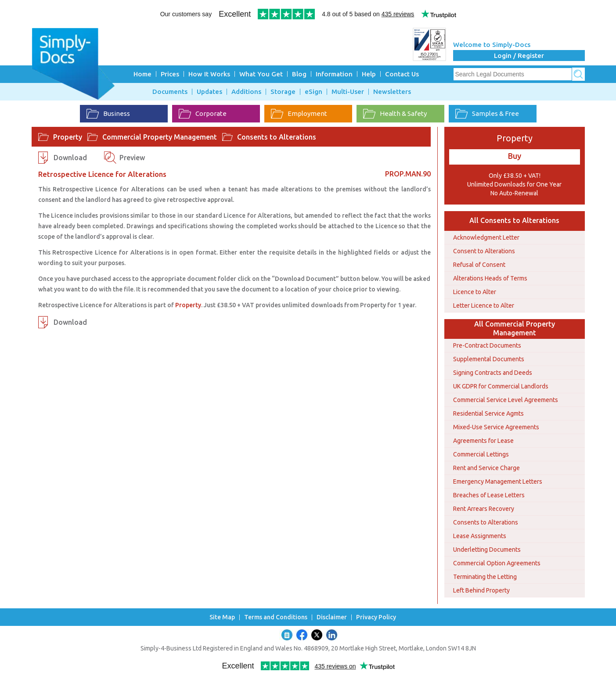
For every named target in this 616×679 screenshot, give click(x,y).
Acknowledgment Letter (486, 237)
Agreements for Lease (483, 441)
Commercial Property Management (160, 137)
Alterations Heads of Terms (490, 278)
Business (108, 114)
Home (142, 74)
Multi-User (348, 92)
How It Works (209, 74)
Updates (209, 92)
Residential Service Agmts (488, 413)
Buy (515, 156)
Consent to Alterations (484, 251)
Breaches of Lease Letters (489, 495)
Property (68, 137)
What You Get (261, 74)
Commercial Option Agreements (497, 563)
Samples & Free (487, 114)
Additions (246, 92)
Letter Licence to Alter (484, 305)
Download (70, 158)
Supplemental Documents (489, 359)
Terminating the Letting (485, 577)
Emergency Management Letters (498, 481)
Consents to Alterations (277, 137)
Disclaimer (332, 617)
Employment (299, 114)
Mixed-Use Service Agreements (496, 427)
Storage (283, 92)
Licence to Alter (475, 292)
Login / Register (519, 56)
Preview (132, 158)
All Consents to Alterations (514, 220)
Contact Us (402, 74)
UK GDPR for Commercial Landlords (501, 386)
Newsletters (392, 92)
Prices (170, 74)
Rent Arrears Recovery (484, 509)
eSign (313, 92)
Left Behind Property (481, 590)
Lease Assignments (480, 536)
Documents (170, 92)
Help (369, 74)
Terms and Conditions (276, 617)
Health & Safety (395, 114)
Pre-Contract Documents (487, 345)
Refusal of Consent (479, 265)
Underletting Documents (487, 550)
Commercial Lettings (481, 454)
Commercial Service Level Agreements (506, 400)
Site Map (222, 617)
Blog (299, 74)
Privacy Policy (376, 617)
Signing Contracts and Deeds (493, 373)
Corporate (203, 114)
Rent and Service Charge (486, 468)
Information (334, 74)
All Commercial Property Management (515, 328)
